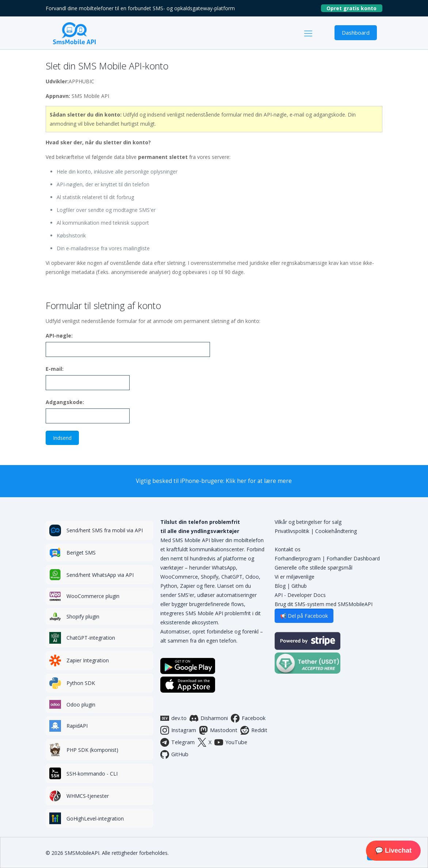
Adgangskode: (65, 402)
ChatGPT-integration (91, 638)
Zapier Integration (88, 660)
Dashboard (356, 33)
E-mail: (55, 369)
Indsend (62, 438)
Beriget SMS (81, 553)
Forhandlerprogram (298, 558)
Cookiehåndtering (336, 531)
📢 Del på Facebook (304, 616)
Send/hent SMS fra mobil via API (105, 530)
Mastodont (218, 730)
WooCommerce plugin (93, 596)
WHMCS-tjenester (88, 796)
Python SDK (81, 683)
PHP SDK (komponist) (92, 750)
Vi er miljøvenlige (295, 577)
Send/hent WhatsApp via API (100, 575)
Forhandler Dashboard (353, 558)
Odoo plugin (81, 705)
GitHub (174, 754)
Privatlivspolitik (292, 531)
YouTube (231, 742)
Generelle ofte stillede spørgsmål (314, 568)
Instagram (178, 730)
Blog (280, 586)
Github (299, 586)
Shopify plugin (83, 616)
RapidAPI (77, 726)
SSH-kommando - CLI (92, 774)
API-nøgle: (59, 336)
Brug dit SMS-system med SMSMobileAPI (324, 604)
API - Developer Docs (300, 595)
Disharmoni (209, 718)
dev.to (173, 718)
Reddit (254, 730)
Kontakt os (288, 549)
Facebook (248, 718)
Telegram (177, 742)
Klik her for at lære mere (259, 481)
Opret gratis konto (354, 8)
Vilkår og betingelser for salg (308, 522)
